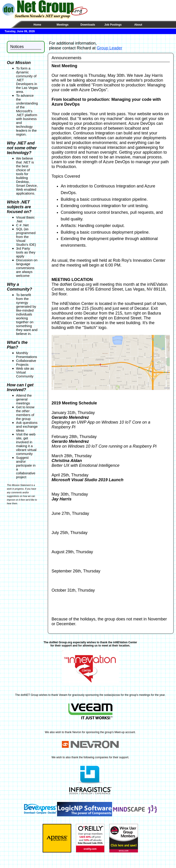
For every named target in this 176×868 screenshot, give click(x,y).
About (138, 25)
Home (37, 25)
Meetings (63, 25)
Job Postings (113, 25)
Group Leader (109, 48)
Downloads (88, 25)
